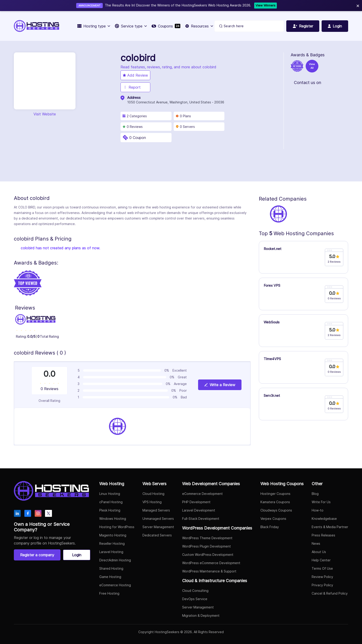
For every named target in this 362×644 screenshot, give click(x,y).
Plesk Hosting (110, 510)
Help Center (321, 560)
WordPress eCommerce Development (211, 563)
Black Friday (270, 527)
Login (77, 555)
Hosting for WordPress (117, 527)
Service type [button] (131, 26)
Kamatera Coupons (275, 502)
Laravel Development (199, 510)
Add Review (135, 75)
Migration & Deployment (201, 615)
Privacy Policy (322, 585)
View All (312, 66)
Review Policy (322, 577)
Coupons (166, 26)
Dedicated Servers (157, 535)
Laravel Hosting (111, 552)
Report (132, 87)
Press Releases (323, 535)
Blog (315, 494)
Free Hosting (109, 593)
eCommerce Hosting (115, 585)
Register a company (37, 555)
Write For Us (321, 502)
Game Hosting (110, 577)
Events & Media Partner (330, 527)
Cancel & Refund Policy (330, 593)
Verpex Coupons (273, 519)
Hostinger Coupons (275, 494)
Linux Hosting (110, 494)
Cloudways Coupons (276, 510)
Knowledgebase (324, 519)
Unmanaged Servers (158, 519)
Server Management (158, 527)
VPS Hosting (152, 502)
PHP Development (196, 502)
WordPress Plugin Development (207, 546)
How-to (318, 510)
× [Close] (358, 5)
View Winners (265, 5)
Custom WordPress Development (208, 555)
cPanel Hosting (111, 502)
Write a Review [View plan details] (220, 385)
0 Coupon (138, 138)
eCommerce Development (202, 494)
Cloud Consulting (195, 591)
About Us (319, 552)
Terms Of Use (322, 568)
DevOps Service (195, 599)
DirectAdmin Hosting (115, 560)
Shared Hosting (111, 568)
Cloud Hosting (153, 494)
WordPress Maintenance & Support (209, 571)
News (316, 543)
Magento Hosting (113, 535)
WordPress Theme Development (207, 538)
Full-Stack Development (201, 519)
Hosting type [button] (94, 26)
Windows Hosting (113, 519)
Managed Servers (156, 510)
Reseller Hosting (112, 543)
